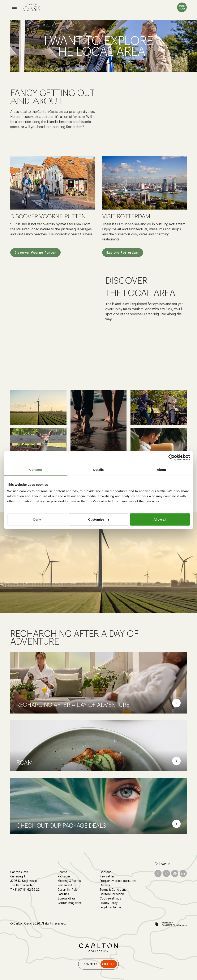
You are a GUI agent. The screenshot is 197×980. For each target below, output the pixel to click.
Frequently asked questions (118, 881)
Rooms (62, 872)
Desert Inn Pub (67, 890)
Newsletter (107, 876)
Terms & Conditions (113, 890)
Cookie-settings (110, 898)
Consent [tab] (36, 469)
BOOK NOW (182, 7)
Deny (37, 519)
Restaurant (65, 885)
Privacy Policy (109, 903)
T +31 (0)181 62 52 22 (25, 890)
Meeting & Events (69, 881)
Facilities (63, 894)
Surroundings (67, 898)
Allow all (160, 519)
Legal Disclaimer (110, 907)
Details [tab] (99, 469)
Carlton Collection (112, 894)
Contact (105, 872)
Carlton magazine (70, 903)
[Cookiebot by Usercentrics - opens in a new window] (172, 457)
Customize (99, 519)
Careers (105, 885)
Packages (64, 876)
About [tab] (162, 469)
